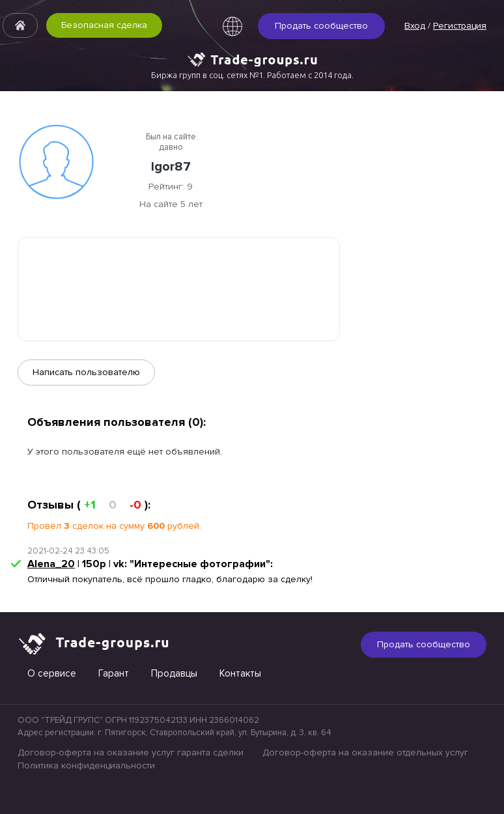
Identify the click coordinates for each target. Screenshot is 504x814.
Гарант (114, 673)
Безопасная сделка (104, 25)
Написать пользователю (86, 372)
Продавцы (174, 673)
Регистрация (460, 26)
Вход (415, 26)
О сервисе (52, 673)
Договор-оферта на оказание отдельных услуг (365, 752)
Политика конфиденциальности (86, 765)
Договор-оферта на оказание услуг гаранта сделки (131, 752)
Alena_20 (51, 564)
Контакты (240, 673)
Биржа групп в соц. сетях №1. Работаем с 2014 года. (252, 75)
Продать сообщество (321, 26)
